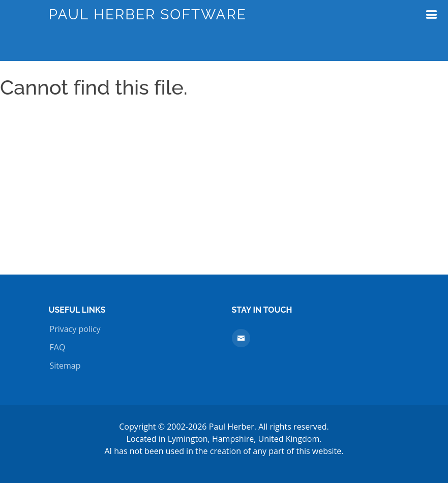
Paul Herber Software (148, 14)
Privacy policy (75, 329)
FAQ (58, 347)
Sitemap (65, 366)
